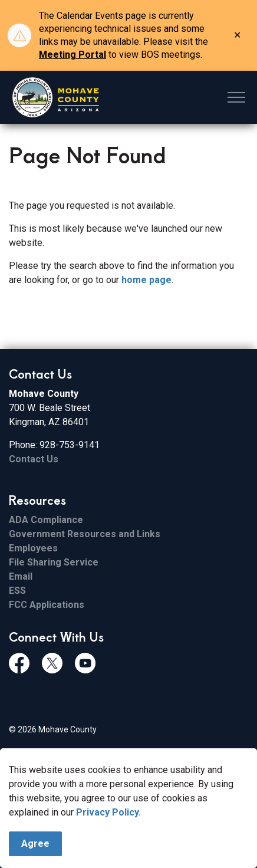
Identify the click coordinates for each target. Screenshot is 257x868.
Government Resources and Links (85, 534)
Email (21, 576)
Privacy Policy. (108, 813)
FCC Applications (47, 605)
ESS (17, 591)
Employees (33, 548)
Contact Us (34, 459)
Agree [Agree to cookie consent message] (35, 844)
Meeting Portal (73, 55)
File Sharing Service (54, 562)
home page (146, 280)
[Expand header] (236, 97)
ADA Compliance (46, 520)
